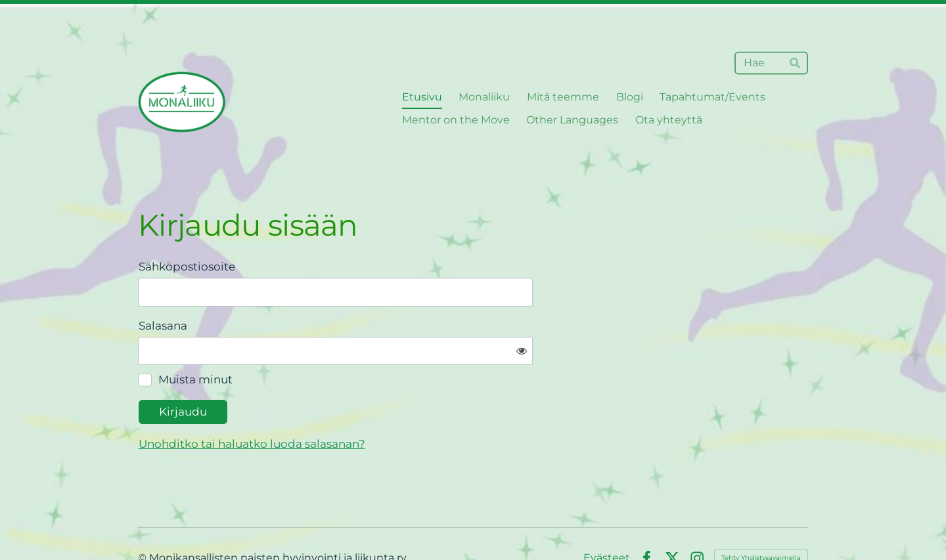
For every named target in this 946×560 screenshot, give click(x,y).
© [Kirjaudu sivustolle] (144, 517)
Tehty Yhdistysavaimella (761, 517)
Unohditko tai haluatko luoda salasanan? (386, 403)
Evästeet (607, 517)
